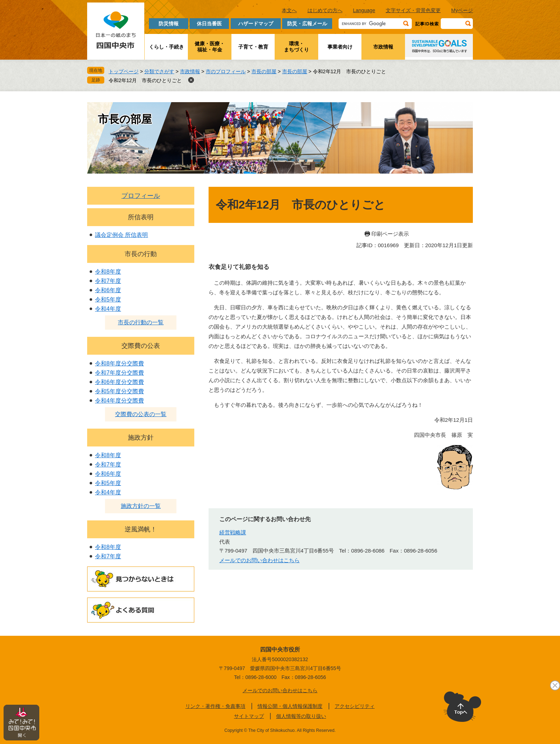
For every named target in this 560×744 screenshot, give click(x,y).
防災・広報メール (307, 24)
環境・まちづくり (296, 47)
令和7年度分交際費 (119, 373)
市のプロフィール (226, 71)
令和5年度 (108, 299)
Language (364, 10)
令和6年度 (108, 290)
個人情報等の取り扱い (301, 716)
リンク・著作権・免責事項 (215, 706)
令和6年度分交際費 (119, 382)
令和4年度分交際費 (119, 401)
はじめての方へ (325, 10)
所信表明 (141, 217)
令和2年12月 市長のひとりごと (145, 80)
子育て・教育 (253, 47)
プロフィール (141, 196)
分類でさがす (159, 71)
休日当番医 (209, 24)
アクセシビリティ (355, 706)
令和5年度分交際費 (119, 391)
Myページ (462, 10)
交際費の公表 (141, 346)
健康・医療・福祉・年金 (210, 47)
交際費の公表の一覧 (141, 414)
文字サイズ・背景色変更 (413, 10)
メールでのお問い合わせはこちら (259, 560)
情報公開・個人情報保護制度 (290, 706)
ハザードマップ (256, 24)
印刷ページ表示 (390, 234)
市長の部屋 (264, 71)
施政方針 (141, 438)
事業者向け (340, 47)
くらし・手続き (166, 47)
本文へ (289, 10)
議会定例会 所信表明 (121, 235)
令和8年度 (108, 272)
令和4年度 (108, 309)
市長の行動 (141, 254)
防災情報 (169, 24)
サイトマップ (249, 716)
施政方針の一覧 (141, 506)
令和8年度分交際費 (119, 363)
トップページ (124, 71)
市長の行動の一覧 (141, 322)
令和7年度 (108, 281)
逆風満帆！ (141, 529)
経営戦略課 (233, 532)
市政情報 (383, 47)
